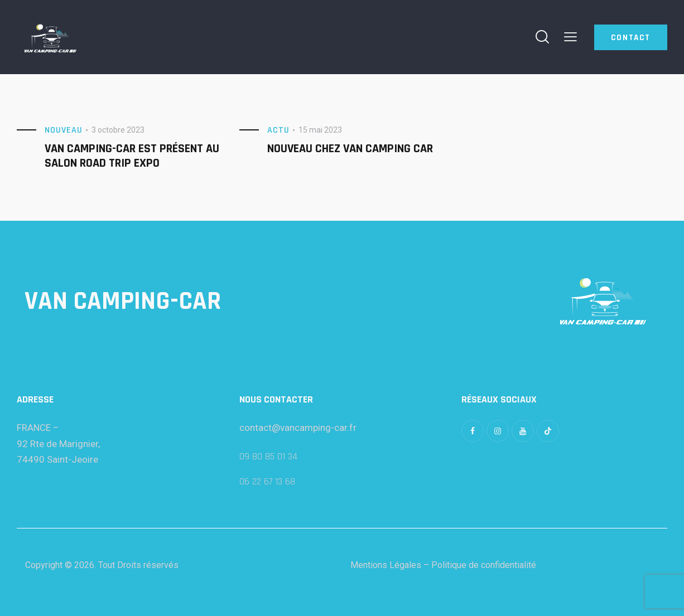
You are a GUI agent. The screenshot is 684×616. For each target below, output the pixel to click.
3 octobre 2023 (118, 130)
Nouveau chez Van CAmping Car (350, 149)
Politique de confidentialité (484, 565)
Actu (278, 130)
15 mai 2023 (320, 130)
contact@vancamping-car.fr (298, 428)
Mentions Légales (386, 565)
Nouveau (64, 130)
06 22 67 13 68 (267, 482)
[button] (570, 37)
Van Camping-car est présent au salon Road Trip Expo (132, 156)
